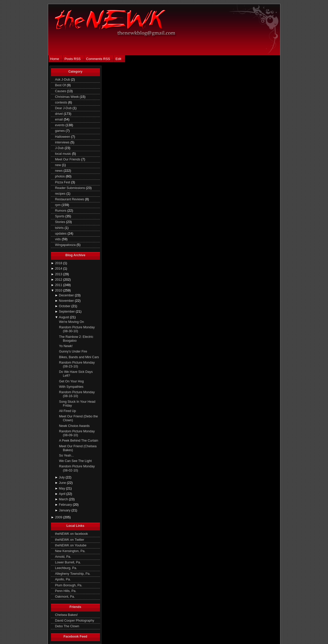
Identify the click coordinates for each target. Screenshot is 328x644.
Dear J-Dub (64, 108)
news (59, 171)
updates (61, 234)
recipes (61, 194)
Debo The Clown (67, 626)
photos (60, 176)
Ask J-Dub (63, 80)
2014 (59, 269)
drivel (60, 114)
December (67, 295)
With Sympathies (71, 387)
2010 (59, 290)
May (62, 488)
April (63, 494)
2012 (59, 280)
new (59, 165)
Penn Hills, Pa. (66, 591)
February (66, 505)
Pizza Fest (63, 182)
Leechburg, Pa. (66, 568)
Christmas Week (68, 97)
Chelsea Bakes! (66, 615)
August (65, 317)
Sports (60, 216)
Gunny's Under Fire (73, 351)
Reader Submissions (71, 188)
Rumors (61, 211)
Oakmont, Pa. (65, 597)
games (60, 131)
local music (64, 154)
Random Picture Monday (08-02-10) (77, 468)
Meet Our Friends (68, 159)
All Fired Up (68, 411)
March (64, 499)
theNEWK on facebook (72, 534)
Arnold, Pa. (63, 557)
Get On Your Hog (71, 381)
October (65, 306)
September (67, 312)
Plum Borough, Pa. (69, 585)
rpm (58, 205)
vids (58, 239)
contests (62, 102)
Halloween (63, 137)
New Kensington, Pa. (70, 551)
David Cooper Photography (75, 621)
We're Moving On (72, 322)
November (67, 301)
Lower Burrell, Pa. (68, 562)
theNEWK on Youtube (71, 545)
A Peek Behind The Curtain (79, 441)
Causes (61, 91)
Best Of (61, 85)
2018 (59, 263)
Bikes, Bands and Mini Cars (79, 357)
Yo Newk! (66, 346)
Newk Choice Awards (74, 426)
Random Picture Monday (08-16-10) (77, 394)
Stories (61, 222)
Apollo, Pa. (63, 579)
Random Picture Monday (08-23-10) (77, 364)
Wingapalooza (66, 245)
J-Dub (60, 148)
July (62, 477)
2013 (59, 274)
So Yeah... (66, 456)
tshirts (60, 228)
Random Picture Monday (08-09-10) (77, 433)
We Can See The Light (75, 461)
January (65, 510)
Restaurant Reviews (70, 199)
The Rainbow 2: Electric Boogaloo (76, 339)
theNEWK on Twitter (70, 540)
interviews (63, 142)
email (60, 119)
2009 (59, 517)
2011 (59, 285)
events (60, 125)
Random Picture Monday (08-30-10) (77, 329)
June (63, 483)
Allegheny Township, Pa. (73, 574)
